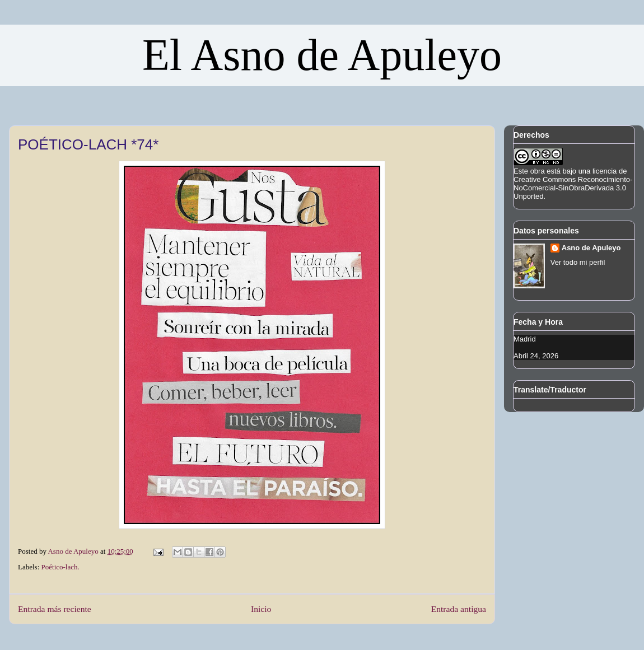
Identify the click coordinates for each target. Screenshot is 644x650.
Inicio (261, 609)
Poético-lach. (60, 567)
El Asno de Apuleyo (322, 55)
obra (538, 171)
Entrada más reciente (55, 609)
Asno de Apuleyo (591, 248)
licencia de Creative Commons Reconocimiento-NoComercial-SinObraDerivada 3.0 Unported (573, 184)
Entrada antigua (459, 609)
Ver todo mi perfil (578, 262)
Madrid (525, 339)
